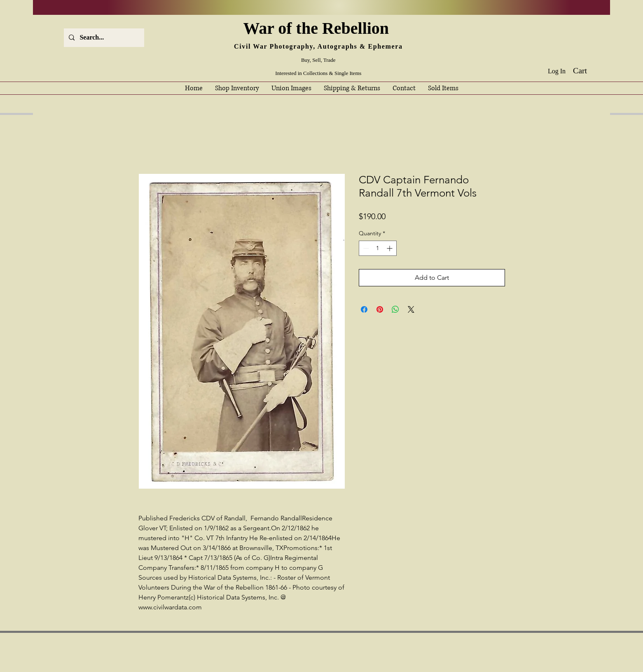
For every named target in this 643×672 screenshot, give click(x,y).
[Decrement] (365, 248)
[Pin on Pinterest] (380, 309)
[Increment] (390, 248)
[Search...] (103, 38)
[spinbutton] (378, 248)
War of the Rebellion (318, 28)
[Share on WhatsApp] (395, 309)
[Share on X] (411, 309)
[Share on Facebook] (364, 309)
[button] (586, 71)
